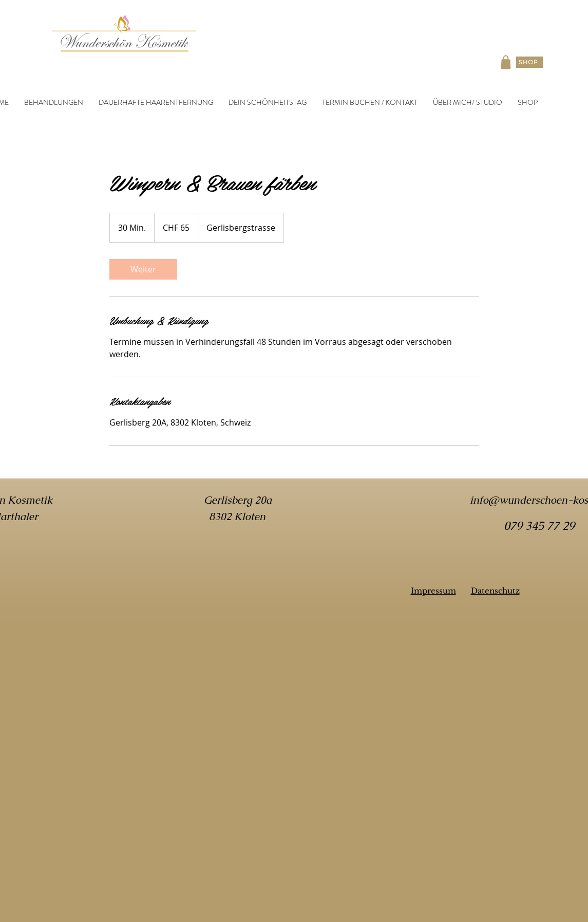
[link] (143, 269)
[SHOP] (529, 62)
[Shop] (506, 62)
